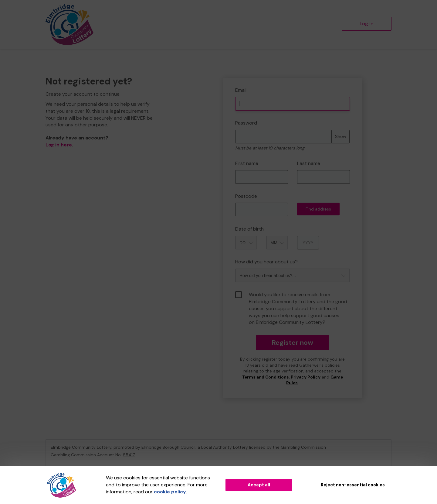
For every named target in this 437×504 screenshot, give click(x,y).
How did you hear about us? (266, 262)
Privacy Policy (306, 377)
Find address (318, 209)
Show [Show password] (341, 136)
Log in (367, 24)
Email (241, 90)
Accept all (259, 485)
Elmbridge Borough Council (168, 447)
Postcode (246, 196)
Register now (292, 343)
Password (246, 123)
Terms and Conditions (266, 377)
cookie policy (170, 492)
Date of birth (249, 229)
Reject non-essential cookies (353, 485)
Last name (309, 163)
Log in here (59, 145)
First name (247, 163)
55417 (129, 455)
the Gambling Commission (299, 447)
